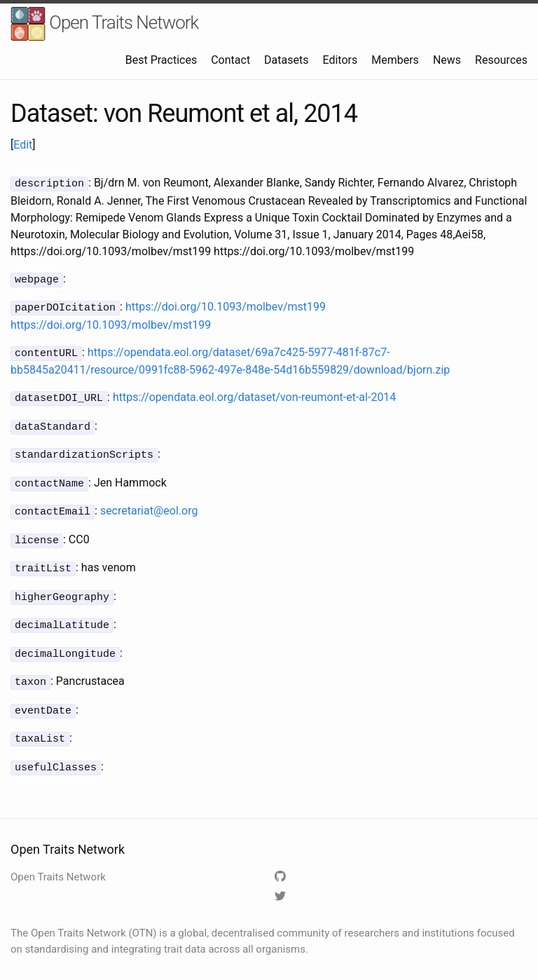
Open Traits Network (104, 24)
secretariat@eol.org (149, 502)
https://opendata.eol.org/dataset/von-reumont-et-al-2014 (254, 393)
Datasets (286, 60)
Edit (23, 145)
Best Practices (161, 60)
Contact (230, 60)
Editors (340, 60)
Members (395, 60)
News (447, 60)
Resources (501, 60)
